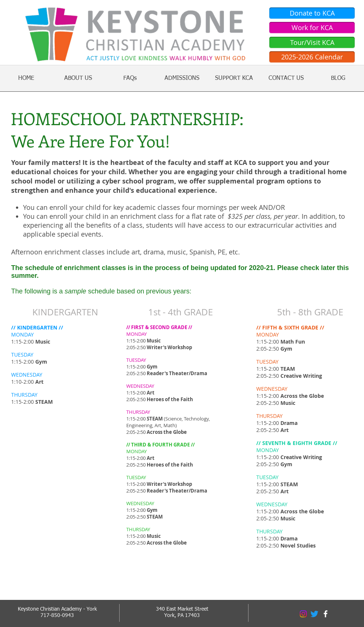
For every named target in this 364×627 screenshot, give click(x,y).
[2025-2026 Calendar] (312, 57)
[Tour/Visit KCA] (312, 43)
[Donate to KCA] (312, 13)
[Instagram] (303, 614)
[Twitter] (314, 614)
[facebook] (326, 614)
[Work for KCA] (312, 28)
